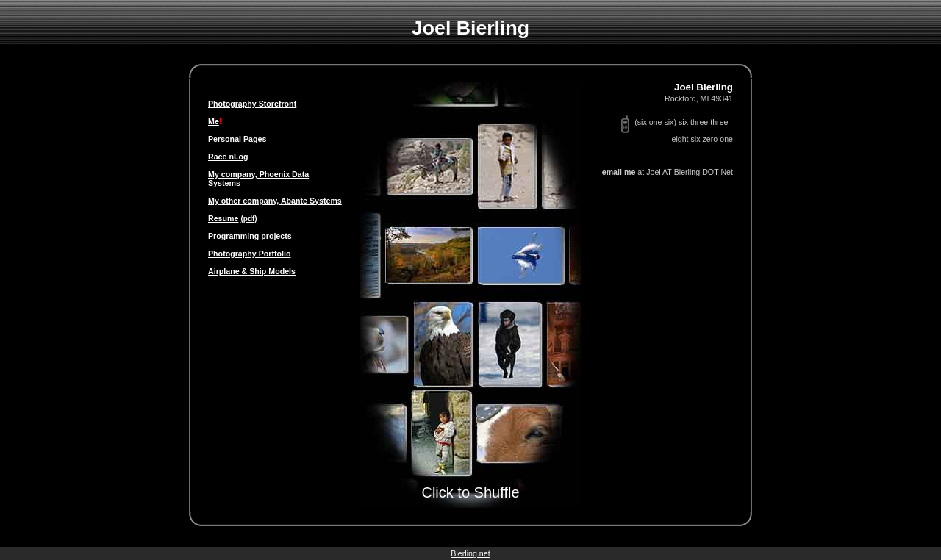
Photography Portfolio (249, 254)
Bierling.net (470, 553)
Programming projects (250, 236)
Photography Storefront (252, 104)
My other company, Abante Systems (275, 201)
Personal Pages (237, 139)
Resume (223, 218)
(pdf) (248, 219)
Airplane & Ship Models (252, 271)
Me (214, 121)
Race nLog (228, 157)
